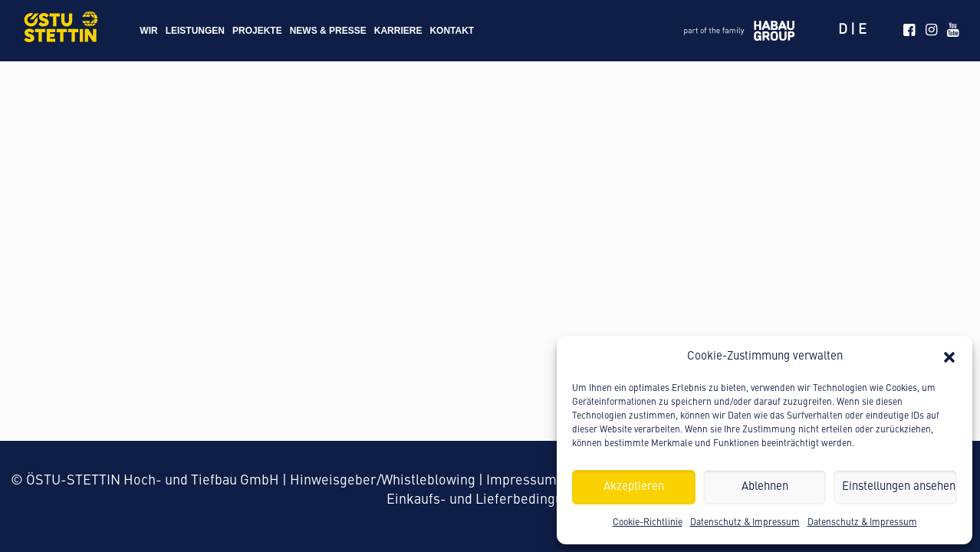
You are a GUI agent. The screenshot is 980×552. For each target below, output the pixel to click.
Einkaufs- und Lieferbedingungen (490, 500)
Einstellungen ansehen (899, 487)
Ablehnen (765, 487)
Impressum (521, 481)
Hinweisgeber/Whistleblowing (383, 481)
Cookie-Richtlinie (648, 523)
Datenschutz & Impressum (745, 523)
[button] (949, 357)
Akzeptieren (634, 487)
